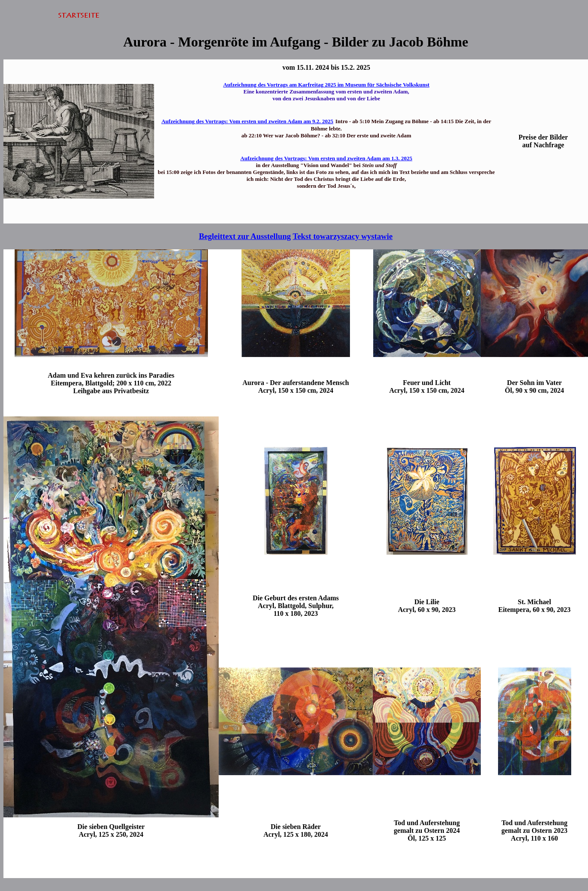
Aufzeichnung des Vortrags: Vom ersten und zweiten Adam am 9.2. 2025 (247, 121)
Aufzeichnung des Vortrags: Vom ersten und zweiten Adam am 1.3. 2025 (326, 158)
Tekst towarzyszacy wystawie (343, 236)
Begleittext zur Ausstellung (245, 236)
